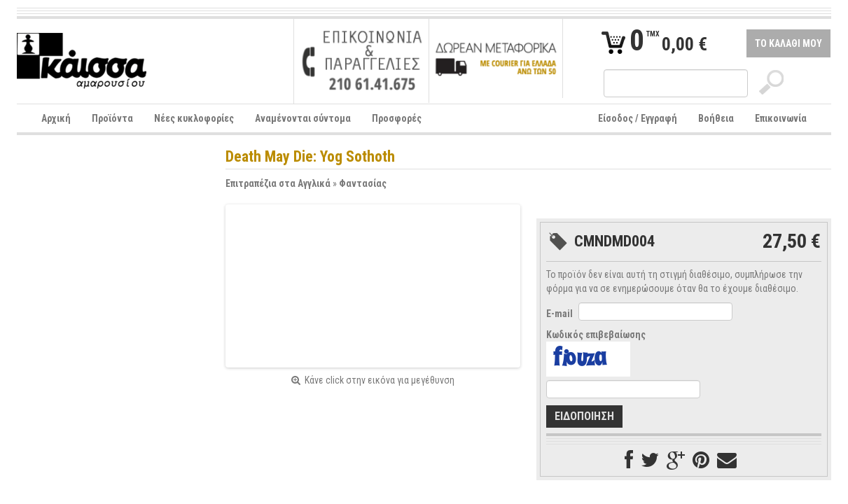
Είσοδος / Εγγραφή (638, 118)
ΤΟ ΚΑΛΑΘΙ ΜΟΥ (788, 43)
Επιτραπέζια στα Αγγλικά (278, 183)
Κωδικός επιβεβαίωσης (596, 335)
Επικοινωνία (781, 118)
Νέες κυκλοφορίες (194, 118)
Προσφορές (397, 118)
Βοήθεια (716, 118)
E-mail (559, 314)
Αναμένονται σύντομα (303, 118)
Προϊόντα (112, 118)
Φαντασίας (363, 183)
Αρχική (56, 118)
